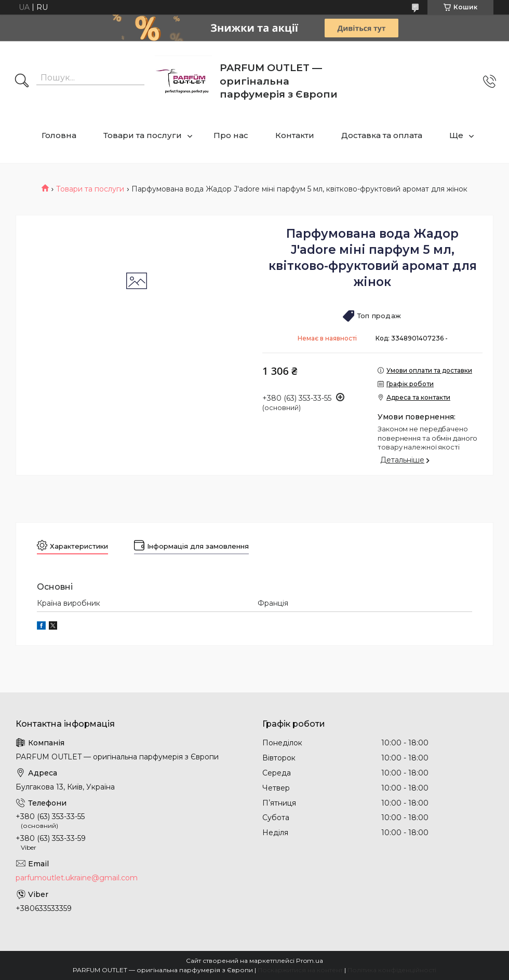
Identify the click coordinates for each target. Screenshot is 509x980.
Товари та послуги (143, 135)
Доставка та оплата (382, 135)
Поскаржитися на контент (300, 970)
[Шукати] (22, 81)
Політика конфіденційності (392, 970)
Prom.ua (310, 961)
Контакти (295, 135)
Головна (59, 135)
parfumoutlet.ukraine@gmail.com (77, 878)
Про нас (231, 135)
